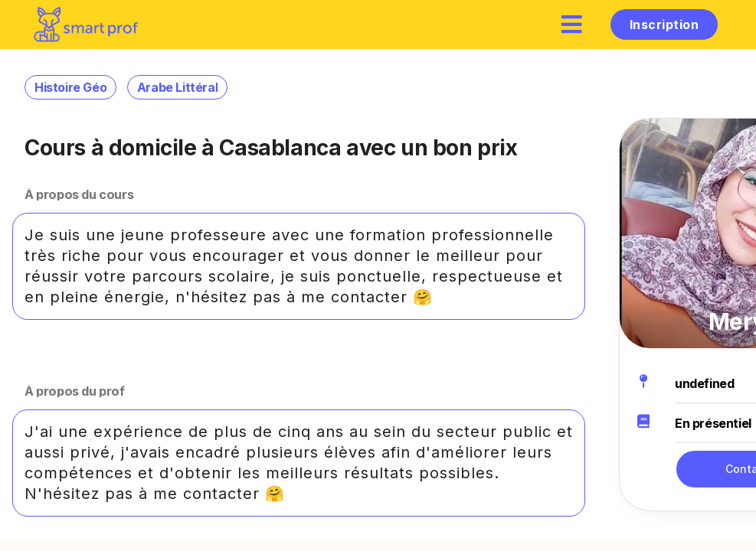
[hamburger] (572, 24)
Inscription (664, 24)
